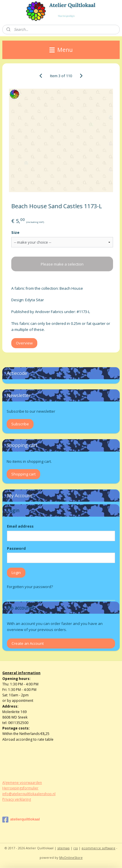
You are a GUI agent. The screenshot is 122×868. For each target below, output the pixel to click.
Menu (61, 50)
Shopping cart (23, 474)
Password (16, 548)
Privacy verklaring (17, 799)
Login (16, 573)
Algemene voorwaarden (22, 783)
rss (76, 848)
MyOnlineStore (71, 857)
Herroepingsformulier (20, 788)
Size (15, 232)
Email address (20, 526)
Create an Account (28, 643)
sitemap (63, 848)
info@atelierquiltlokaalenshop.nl (29, 794)
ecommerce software (98, 848)
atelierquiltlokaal (21, 820)
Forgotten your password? (30, 587)
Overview (24, 343)
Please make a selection (62, 264)
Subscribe (20, 424)
